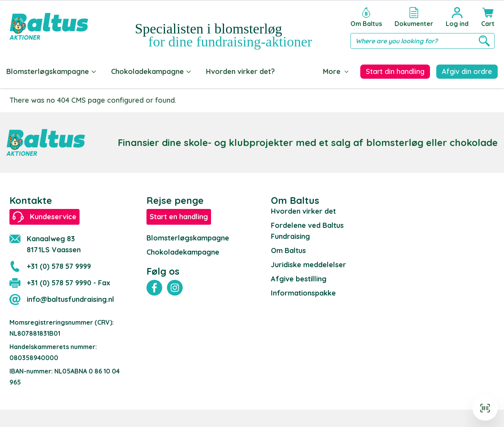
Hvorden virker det (303, 210)
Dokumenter (310, 71)
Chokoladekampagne (151, 71)
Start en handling (179, 215)
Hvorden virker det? (240, 71)
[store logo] (49, 26)
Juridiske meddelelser (309, 263)
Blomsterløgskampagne (52, 71)
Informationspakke (303, 291)
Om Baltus (288, 249)
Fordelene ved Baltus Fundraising (307, 229)
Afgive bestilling (299, 277)
